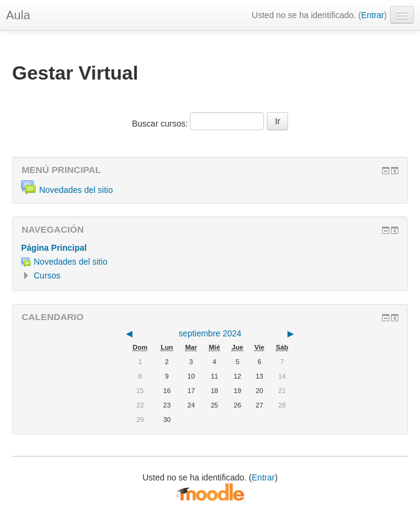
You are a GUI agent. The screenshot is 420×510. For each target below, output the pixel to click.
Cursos (47, 275)
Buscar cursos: (161, 124)
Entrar (372, 15)
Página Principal (54, 248)
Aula (18, 15)
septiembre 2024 (210, 333)
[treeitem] (210, 248)
